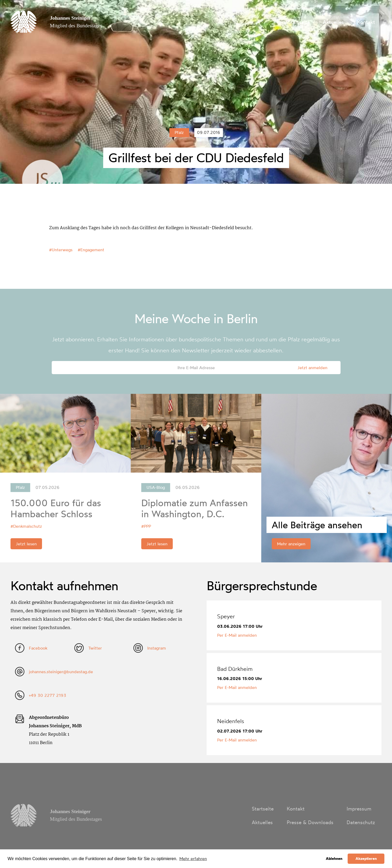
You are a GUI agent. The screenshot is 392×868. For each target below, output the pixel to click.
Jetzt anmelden (312, 368)
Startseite (299, 22)
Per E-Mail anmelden (237, 635)
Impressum (359, 809)
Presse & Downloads (310, 822)
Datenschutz (361, 822)
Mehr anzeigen (291, 544)
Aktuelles (333, 22)
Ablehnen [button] (334, 859)
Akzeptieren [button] (366, 859)
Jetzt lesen (26, 544)
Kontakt (366, 22)
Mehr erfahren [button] (193, 859)
